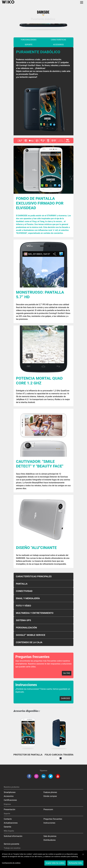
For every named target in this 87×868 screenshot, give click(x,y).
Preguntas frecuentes (53, 819)
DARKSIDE (65, 698)
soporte (29, 45)
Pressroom (48, 809)
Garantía (7, 827)
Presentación (10, 809)
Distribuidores (50, 840)
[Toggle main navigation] (82, 2)
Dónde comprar (50, 796)
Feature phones (50, 792)
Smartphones (10, 792)
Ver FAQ (67, 673)
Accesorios (58, 45)
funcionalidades (29, 40)
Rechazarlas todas (75, 863)
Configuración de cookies (11, 863)
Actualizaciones (11, 823)
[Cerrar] (83, 854)
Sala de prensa (50, 836)
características (58, 40)
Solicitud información (13, 836)
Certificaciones (10, 800)
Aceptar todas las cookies (55, 863)
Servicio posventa (11, 844)
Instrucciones (49, 823)
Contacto (8, 819)
